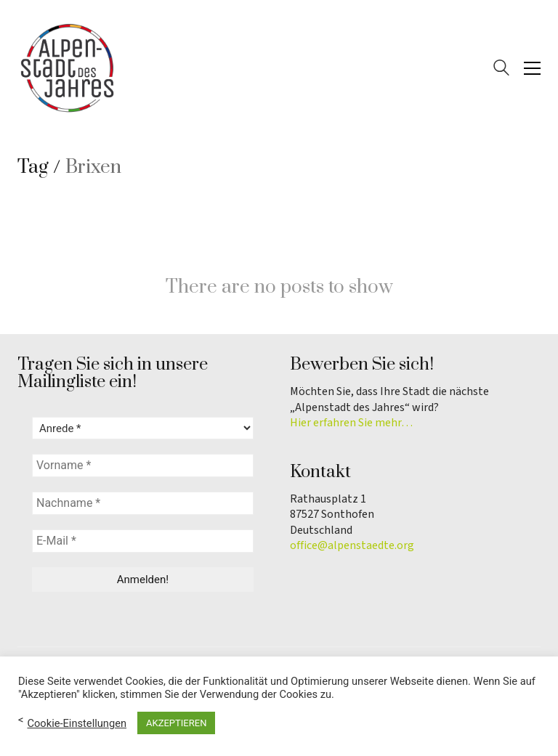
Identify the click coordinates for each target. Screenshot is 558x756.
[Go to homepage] (68, 68)
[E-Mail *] (143, 541)
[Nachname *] (143, 503)
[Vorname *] (143, 466)
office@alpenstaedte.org (352, 546)
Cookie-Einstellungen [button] (77, 723)
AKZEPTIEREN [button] (176, 723)
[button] (532, 68)
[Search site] (501, 70)
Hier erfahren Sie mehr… (351, 423)
